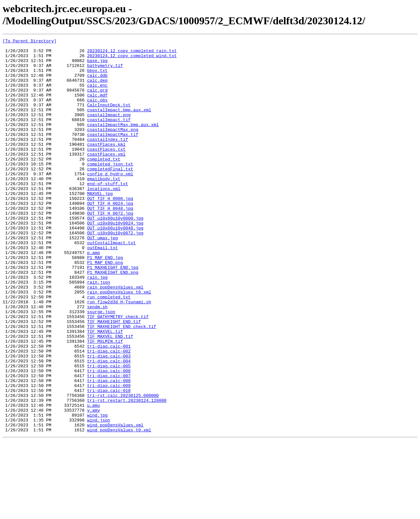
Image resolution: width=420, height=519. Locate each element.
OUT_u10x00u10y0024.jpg (115, 260)
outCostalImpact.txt (111, 284)
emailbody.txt (104, 207)
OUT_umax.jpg (102, 278)
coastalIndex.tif (107, 160)
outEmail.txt (102, 290)
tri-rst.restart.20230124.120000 (127, 473)
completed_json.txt (110, 189)
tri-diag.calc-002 (109, 414)
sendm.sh (97, 361)
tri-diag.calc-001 (109, 408)
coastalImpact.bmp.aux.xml (119, 124)
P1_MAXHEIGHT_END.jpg (113, 314)
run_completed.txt (109, 349)
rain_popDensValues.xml (115, 337)
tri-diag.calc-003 (109, 420)
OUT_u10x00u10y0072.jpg (115, 272)
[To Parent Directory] (30, 42)
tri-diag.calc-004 (109, 426)
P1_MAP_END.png (105, 308)
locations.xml (104, 219)
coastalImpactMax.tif (113, 154)
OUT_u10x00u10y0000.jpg (115, 254)
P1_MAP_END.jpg (105, 302)
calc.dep (97, 89)
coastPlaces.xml (106, 178)
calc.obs (97, 113)
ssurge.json (101, 367)
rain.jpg (97, 325)
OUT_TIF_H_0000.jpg (110, 231)
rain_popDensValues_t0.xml (119, 343)
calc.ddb (97, 83)
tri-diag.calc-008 (109, 449)
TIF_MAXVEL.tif (105, 390)
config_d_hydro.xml (110, 201)
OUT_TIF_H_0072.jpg (110, 249)
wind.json (98, 497)
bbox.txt (97, 77)
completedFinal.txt (110, 195)
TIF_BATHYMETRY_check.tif (118, 373)
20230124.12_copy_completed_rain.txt (132, 54)
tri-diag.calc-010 (109, 461)
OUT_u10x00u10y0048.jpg (115, 266)
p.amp (93, 296)
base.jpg (97, 65)
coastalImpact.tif (109, 136)
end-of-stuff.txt (107, 213)
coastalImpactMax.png (113, 148)
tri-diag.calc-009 (109, 455)
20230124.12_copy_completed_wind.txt (132, 59)
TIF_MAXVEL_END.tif (110, 396)
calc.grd (97, 101)
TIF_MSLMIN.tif (105, 402)
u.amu (93, 479)
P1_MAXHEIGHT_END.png (113, 319)
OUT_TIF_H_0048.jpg (110, 243)
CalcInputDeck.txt (109, 119)
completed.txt (104, 184)
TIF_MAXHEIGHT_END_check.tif (122, 384)
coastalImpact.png (109, 130)
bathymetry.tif (105, 71)
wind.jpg (97, 491)
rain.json (98, 331)
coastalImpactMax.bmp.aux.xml (123, 142)
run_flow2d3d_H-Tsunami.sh (119, 355)
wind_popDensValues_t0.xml (119, 508)
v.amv (93, 485)
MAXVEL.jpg (100, 225)
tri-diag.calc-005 (109, 432)
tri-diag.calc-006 (109, 438)
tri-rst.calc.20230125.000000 (123, 467)
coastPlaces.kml (106, 166)
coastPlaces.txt (106, 172)
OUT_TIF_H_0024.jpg (110, 237)
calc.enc (97, 95)
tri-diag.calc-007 (109, 443)
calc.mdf (97, 107)
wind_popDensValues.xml (115, 503)
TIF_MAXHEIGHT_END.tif (114, 378)
